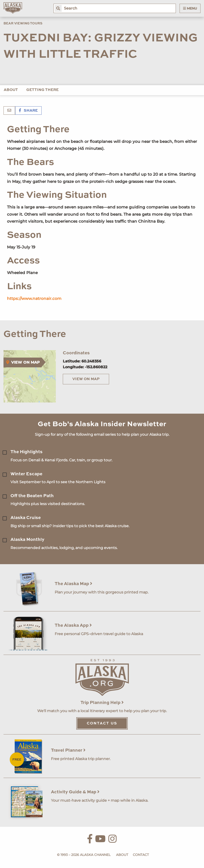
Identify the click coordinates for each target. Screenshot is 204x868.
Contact (141, 855)
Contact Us (102, 724)
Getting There (42, 90)
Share (28, 111)
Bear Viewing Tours (23, 23)
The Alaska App (73, 625)
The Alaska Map (74, 584)
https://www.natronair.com (34, 298)
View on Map (86, 379)
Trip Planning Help (102, 703)
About (11, 90)
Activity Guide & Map (75, 792)
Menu (190, 8)
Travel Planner (68, 750)
